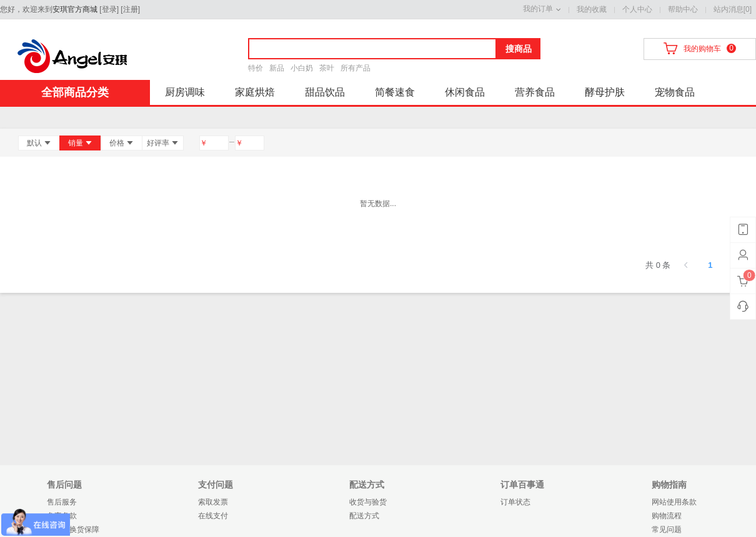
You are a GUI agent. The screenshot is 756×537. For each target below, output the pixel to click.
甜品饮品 (325, 92)
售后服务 (62, 502)
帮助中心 (683, 9)
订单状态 (515, 502)
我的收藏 (592, 9)
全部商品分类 (75, 92)
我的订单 (538, 9)
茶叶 (327, 68)
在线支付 (213, 516)
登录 (109, 9)
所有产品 (356, 68)
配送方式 (364, 516)
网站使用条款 (674, 502)
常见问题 (667, 530)
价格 (122, 143)
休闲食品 (465, 92)
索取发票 (213, 502)
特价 (256, 68)
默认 (39, 143)
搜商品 (519, 49)
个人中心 (637, 9)
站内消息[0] (733, 9)
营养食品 (535, 92)
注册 (131, 9)
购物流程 (667, 516)
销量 (80, 143)
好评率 (163, 143)
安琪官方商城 (75, 9)
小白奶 (302, 68)
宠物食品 (675, 92)
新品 (277, 68)
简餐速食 (395, 92)
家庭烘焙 (255, 92)
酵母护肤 (605, 92)
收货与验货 (368, 502)
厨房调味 (185, 92)
